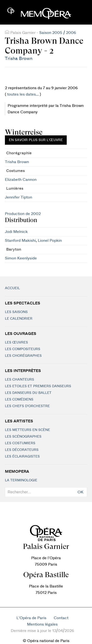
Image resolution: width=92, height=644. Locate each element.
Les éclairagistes (22, 457)
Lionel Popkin (50, 241)
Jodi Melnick (16, 232)
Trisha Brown (19, 59)
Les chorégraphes (23, 356)
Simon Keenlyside (21, 258)
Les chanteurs (20, 380)
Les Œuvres (16, 343)
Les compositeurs (23, 349)
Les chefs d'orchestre (27, 406)
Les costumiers (20, 443)
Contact (61, 618)
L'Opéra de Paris (31, 618)
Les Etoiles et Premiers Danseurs (38, 386)
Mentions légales (42, 624)
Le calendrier (19, 319)
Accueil (12, 288)
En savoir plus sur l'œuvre (36, 140)
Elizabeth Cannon (21, 180)
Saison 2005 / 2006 (58, 33)
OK (80, 492)
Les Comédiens (19, 400)
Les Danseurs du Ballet (28, 393)
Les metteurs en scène (27, 430)
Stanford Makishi (20, 241)
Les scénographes (23, 437)
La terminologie (21, 480)
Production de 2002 (23, 214)
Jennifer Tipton (19, 197)
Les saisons (16, 312)
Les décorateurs (22, 450)
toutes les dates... (23, 94)
